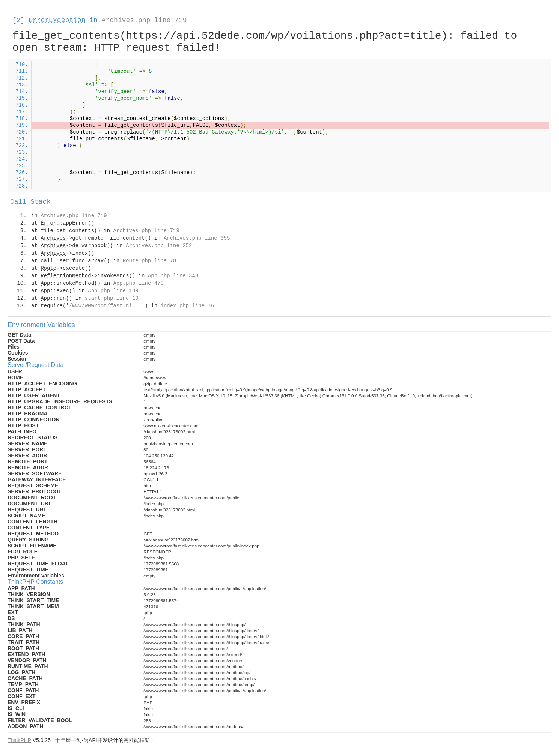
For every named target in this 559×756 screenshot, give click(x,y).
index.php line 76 (187, 306)
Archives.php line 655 (197, 238)
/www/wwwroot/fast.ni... (105, 306)
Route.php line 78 (150, 261)
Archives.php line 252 (159, 246)
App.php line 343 (173, 276)
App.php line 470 (138, 283)
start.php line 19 (112, 298)
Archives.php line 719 (144, 20)
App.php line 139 (113, 291)
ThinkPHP (19, 740)
